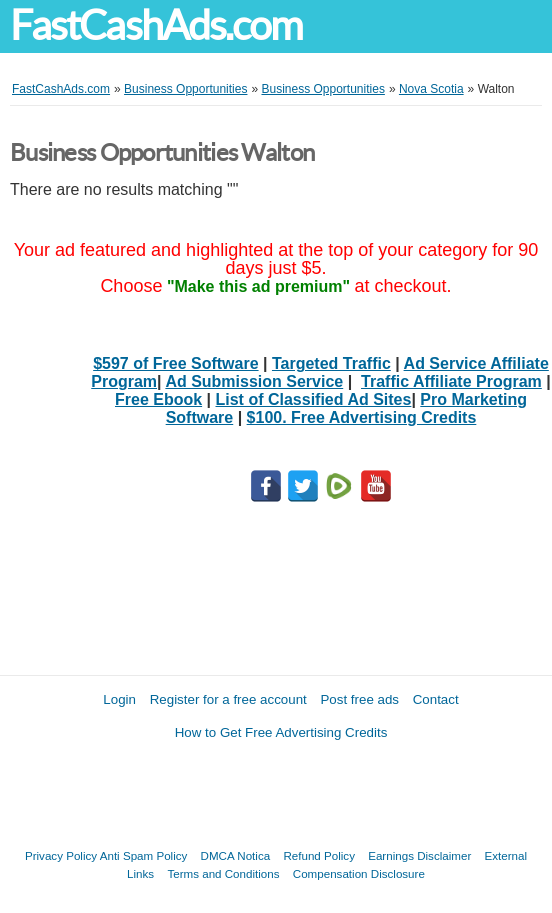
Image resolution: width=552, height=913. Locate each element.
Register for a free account (228, 699)
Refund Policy (319, 855)
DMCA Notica (236, 855)
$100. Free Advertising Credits (362, 417)
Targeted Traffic (331, 363)
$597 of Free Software (175, 363)
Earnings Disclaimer (419, 855)
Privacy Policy (61, 855)
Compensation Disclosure (359, 873)
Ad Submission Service (254, 381)
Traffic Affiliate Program (451, 381)
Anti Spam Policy (144, 855)
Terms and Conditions (223, 873)
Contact (436, 699)
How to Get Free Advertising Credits (281, 732)
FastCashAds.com (156, 25)
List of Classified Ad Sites (314, 399)
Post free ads (359, 699)
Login (119, 699)
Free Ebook (158, 399)
